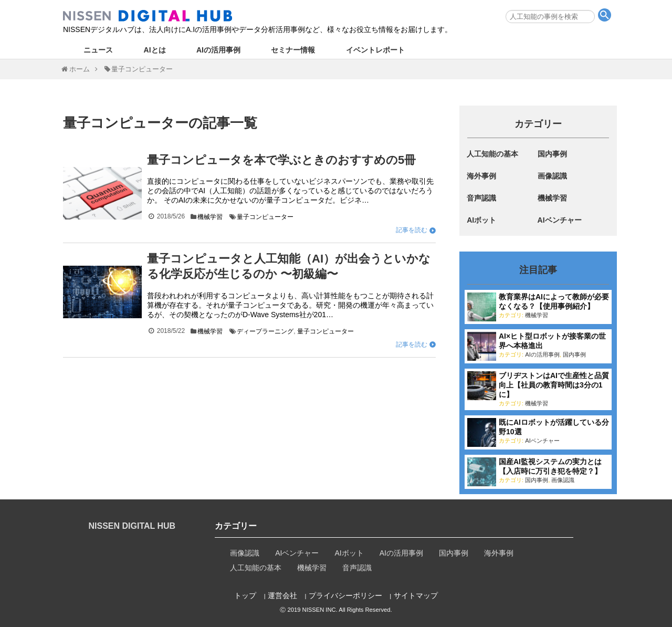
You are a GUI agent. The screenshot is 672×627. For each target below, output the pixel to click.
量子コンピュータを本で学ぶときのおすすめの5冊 (281, 160)
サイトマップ (416, 595)
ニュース (98, 50)
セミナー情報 (293, 50)
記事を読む (412, 230)
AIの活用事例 (218, 50)
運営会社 (282, 595)
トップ (245, 595)
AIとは (155, 50)
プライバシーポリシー (345, 595)
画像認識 (552, 176)
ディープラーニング (265, 331)
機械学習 (210, 217)
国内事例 (552, 154)
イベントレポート (375, 50)
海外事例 (481, 176)
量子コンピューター (265, 217)
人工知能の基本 (492, 154)
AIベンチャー (560, 220)
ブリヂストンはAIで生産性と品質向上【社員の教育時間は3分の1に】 (554, 385)
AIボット (481, 220)
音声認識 (481, 198)
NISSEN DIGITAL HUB (132, 526)
